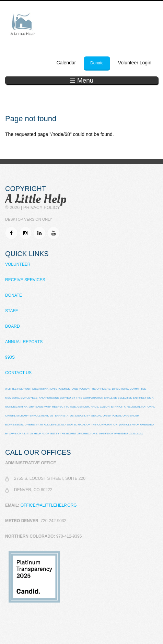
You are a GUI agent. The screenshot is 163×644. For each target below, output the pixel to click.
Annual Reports (24, 342)
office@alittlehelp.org (49, 505)
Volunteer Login (135, 63)
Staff (11, 311)
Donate (14, 295)
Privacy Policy (42, 207)
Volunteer (18, 264)
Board (13, 326)
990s (10, 357)
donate (97, 63)
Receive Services (25, 280)
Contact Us (18, 373)
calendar (66, 63)
